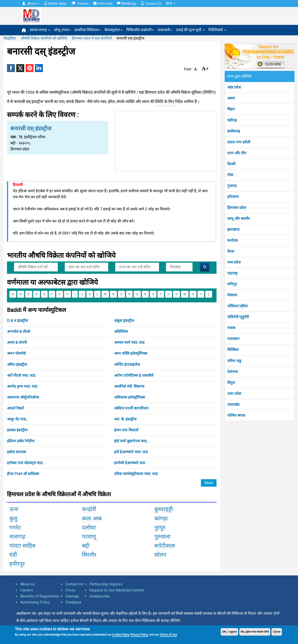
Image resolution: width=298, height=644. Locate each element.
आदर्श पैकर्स (15, 408)
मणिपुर (232, 284)
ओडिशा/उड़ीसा (237, 306)
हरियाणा (233, 197)
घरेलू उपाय (62, 30)
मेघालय (232, 295)
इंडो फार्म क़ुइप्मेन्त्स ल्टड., (131, 441)
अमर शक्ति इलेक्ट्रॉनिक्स (131, 353)
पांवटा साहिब (22, 546)
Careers (80, 3)
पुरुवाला (162, 537)
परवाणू (89, 537)
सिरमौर (89, 555)
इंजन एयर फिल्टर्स (126, 430)
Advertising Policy (35, 602)
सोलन (160, 555)
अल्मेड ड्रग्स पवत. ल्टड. (22, 386)
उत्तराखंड (233, 405)
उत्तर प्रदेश (234, 394)
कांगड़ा (161, 519)
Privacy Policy (139, 635)
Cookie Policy (120, 635)
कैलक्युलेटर (113, 30)
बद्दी (86, 546)
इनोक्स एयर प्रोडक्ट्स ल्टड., (25, 463)
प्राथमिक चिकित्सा (88, 30)
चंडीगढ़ (232, 120)
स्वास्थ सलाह (40, 30)
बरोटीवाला (165, 546)
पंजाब (231, 328)
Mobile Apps (55, 3)
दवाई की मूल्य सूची (190, 30)
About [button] (31, 3)
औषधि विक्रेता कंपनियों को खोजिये (44, 38)
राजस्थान (233, 339)
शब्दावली (165, 30)
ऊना (14, 509)
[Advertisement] (166, 140)
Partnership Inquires (106, 584)
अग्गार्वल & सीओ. (19, 332)
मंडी (13, 555)
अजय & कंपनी (17, 342)
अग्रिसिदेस (121, 332)
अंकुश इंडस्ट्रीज (124, 321)
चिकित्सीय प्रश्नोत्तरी (140, 30)
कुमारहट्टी (164, 509)
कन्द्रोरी (89, 509)
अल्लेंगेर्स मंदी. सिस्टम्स (129, 386)
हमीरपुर (17, 564)
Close (277, 632)
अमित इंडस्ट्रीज (17, 365)
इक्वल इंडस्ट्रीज (17, 430)
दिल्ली (231, 164)
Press (70, 590)
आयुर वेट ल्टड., (17, 419)
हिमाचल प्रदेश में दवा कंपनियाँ (92, 38)
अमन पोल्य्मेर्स (16, 353)
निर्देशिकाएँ (217, 30)
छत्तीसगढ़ (234, 131)
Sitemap (72, 596)
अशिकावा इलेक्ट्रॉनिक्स (130, 397)
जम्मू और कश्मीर (239, 219)
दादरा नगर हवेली (239, 142)
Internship (103, 3)
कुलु (13, 519)
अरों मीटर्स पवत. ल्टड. (22, 375)
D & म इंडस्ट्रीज (17, 321)
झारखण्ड (233, 230)
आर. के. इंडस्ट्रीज (125, 419)
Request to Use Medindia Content (117, 590)
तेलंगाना (233, 372)
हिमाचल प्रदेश (237, 208)
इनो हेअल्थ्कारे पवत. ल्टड (131, 452)
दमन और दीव (237, 153)
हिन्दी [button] (171, 3)
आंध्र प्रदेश (234, 87)
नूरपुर (160, 528)
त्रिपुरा (231, 383)
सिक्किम (233, 350)
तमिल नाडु (234, 361)
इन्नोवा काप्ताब (16, 452)
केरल (231, 251)
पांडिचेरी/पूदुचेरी (238, 317)
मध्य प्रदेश (234, 262)
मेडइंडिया (10, 38)
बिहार (231, 109)
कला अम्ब (92, 519)
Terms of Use (168, 635)
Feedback (73, 602)
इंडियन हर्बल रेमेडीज (21, 441)
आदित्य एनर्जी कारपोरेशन (131, 408)
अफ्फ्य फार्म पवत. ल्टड (129, 342)
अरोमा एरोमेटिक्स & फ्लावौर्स (134, 375)
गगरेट (15, 528)
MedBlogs (127, 3)
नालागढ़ (17, 537)
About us (27, 584)
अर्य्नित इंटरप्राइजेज (127, 365)
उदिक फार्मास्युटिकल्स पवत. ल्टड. (136, 474)
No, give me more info (255, 632)
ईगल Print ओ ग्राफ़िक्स (23, 474)
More (209, 483)
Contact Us (151, 3)
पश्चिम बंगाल (236, 415)
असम (231, 98)
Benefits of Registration (40, 596)
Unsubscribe (100, 596)
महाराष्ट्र (232, 273)
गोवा (230, 175)
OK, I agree (229, 632)
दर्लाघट (89, 528)
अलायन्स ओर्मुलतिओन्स (23, 397)
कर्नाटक (232, 240)
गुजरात (232, 186)
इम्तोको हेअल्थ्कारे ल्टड (130, 463)
